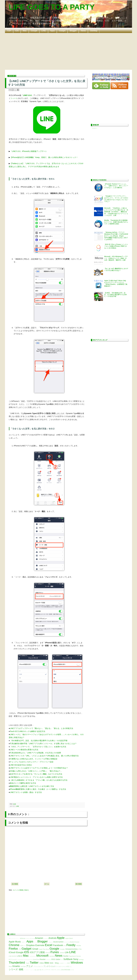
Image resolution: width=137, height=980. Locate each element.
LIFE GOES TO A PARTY (52, 7)
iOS (17, 31)
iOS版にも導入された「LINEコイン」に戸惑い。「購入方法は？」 (36, 771)
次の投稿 (15, 884)
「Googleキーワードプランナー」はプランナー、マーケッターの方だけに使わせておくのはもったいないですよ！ (116, 199)
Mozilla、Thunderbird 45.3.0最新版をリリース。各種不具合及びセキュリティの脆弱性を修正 (116, 222)
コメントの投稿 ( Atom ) (21, 890)
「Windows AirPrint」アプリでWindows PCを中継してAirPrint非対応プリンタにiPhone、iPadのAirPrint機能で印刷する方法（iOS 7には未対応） (116, 236)
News (83, 31)
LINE (44, 31)
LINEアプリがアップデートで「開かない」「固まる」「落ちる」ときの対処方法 (41, 728)
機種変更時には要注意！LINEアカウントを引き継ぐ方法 (32, 786)
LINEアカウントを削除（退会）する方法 (26, 792)
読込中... (95, 128)
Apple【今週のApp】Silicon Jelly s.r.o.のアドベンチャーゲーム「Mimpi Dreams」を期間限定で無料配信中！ (116, 283)
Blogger (73, 31)
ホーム (47, 884)
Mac (25, 31)
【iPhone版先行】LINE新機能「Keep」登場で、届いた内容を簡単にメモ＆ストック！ (44, 157)
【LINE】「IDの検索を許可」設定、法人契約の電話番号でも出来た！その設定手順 (115, 295)
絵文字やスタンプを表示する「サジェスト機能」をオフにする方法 (36, 774)
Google (34, 31)
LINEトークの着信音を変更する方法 (24, 750)
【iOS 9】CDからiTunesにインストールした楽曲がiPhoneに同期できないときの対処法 (116, 246)
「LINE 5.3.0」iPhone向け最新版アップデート (28, 151)
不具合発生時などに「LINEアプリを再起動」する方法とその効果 (35, 753)
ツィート (14, 98)
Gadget (62, 31)
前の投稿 (79, 884)
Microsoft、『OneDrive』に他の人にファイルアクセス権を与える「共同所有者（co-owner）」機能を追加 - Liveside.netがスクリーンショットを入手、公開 (116, 212)
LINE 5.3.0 (27, 95)
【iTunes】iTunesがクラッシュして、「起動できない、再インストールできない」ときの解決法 (116, 186)
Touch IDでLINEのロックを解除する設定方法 (28, 731)
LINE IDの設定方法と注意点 (21, 765)
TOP (9, 31)
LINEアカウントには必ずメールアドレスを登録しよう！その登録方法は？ (39, 768)
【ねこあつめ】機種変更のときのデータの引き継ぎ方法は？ (116, 269)
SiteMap (94, 31)
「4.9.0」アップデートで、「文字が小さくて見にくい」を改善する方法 (38, 747)
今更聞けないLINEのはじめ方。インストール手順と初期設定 (34, 759)
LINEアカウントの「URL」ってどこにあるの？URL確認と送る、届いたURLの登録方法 (44, 756)
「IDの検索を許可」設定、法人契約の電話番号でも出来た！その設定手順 (39, 741)
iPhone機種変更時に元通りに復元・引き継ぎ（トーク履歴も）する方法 (38, 789)
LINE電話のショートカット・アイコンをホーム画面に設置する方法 (36, 777)
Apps (52, 31)
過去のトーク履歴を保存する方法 (23, 783)
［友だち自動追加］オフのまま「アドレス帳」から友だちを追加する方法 (39, 780)
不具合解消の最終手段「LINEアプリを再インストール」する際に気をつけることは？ (43, 744)
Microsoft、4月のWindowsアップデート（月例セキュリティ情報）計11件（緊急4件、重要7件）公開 (116, 258)
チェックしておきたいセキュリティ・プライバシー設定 (32, 762)
